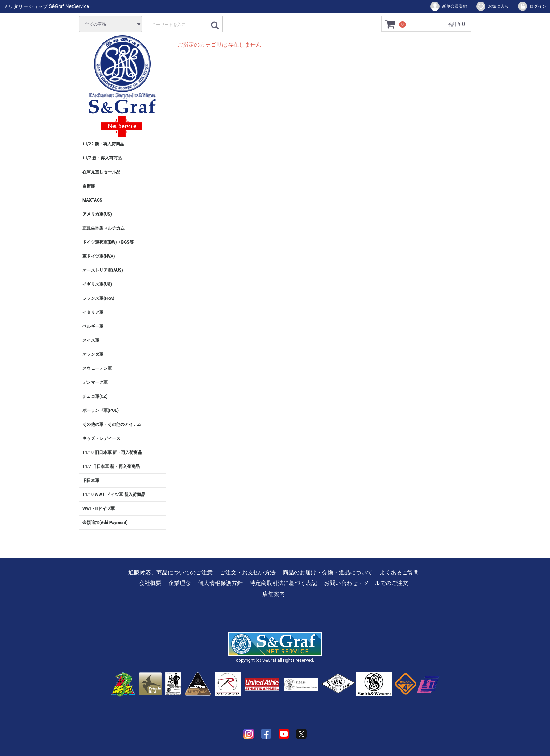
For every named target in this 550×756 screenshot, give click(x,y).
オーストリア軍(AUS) (103, 270)
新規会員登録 (448, 6)
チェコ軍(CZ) (95, 396)
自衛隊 (89, 186)
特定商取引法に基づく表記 (283, 583)
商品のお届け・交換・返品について (328, 573)
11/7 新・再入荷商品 (102, 158)
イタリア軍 (93, 312)
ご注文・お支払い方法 (248, 573)
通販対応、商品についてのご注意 (170, 573)
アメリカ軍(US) (97, 214)
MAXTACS (92, 200)
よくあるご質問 (399, 573)
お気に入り (492, 6)
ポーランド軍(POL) (100, 410)
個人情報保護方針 (220, 583)
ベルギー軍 (93, 326)
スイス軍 (91, 340)
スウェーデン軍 (97, 368)
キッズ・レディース (101, 438)
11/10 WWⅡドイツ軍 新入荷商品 (114, 495)
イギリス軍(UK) (97, 284)
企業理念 (180, 583)
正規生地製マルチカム (103, 228)
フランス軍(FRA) (98, 298)
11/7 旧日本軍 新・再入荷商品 (111, 466)
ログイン (532, 6)
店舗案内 (274, 594)
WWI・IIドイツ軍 (99, 509)
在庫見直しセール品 (101, 172)
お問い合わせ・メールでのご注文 (366, 583)
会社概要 (150, 583)
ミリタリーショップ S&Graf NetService (46, 6)
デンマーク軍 (95, 382)
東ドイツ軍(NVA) (99, 256)
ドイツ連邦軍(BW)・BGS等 (108, 242)
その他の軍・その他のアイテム (112, 424)
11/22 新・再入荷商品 (103, 144)
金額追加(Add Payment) (105, 523)
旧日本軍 (91, 481)
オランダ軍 (93, 354)
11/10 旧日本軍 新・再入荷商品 (112, 452)
